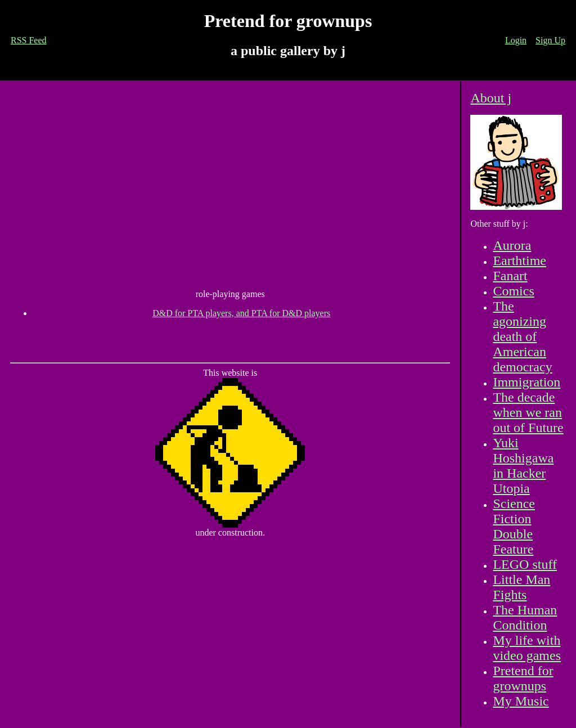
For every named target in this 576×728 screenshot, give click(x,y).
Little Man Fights (521, 587)
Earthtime (519, 260)
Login (516, 40)
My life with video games (527, 648)
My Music (521, 701)
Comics (513, 291)
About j (491, 98)
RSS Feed (29, 40)
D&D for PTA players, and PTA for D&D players (241, 313)
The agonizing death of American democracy (522, 336)
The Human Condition (525, 617)
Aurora (512, 245)
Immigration (526, 382)
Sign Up (550, 40)
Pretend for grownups (523, 678)
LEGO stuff (525, 564)
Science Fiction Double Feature (514, 526)
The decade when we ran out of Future (528, 412)
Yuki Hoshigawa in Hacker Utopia (523, 466)
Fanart (510, 276)
